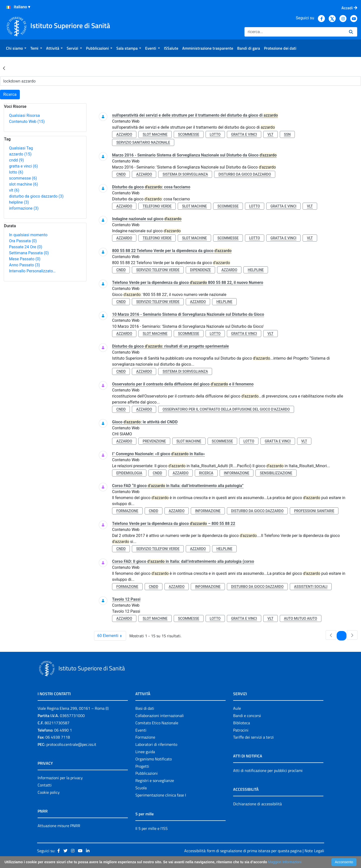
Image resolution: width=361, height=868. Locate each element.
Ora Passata (23, 241)
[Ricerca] (295, 32)
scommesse (23, 178)
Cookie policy (49, 792)
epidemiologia (129, 473)
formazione (127, 511)
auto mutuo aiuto (301, 618)
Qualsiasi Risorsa (24, 115)
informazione (24, 208)
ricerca (206, 473)
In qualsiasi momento (28, 235)
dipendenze (200, 270)
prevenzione (154, 441)
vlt (14, 190)
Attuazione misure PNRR (59, 826)
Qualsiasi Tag (21, 148)
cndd (16, 160)
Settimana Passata (29, 253)
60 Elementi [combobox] (112, 636)
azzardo (20, 154)
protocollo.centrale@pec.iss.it (71, 744)
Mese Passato (25, 259)
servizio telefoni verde (158, 270)
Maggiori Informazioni (285, 862)
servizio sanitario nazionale (143, 142)
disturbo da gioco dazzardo (36, 196)
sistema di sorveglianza (185, 174)
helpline (19, 202)
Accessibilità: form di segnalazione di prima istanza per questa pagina (243, 851)
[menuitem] (16, 48)
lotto (16, 172)
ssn (287, 134)
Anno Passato (24, 265)
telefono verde (157, 206)
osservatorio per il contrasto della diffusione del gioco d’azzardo (226, 409)
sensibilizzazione (276, 473)
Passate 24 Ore (26, 247)
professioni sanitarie (314, 511)
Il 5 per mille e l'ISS (152, 828)
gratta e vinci (23, 166)
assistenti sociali (311, 587)
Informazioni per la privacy (60, 778)
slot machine (24, 184)
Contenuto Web (27, 122)
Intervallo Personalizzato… (32, 271)
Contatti (45, 785)
